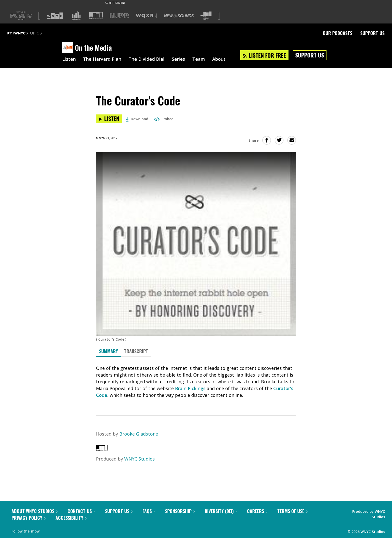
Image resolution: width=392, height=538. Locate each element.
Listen (69, 59)
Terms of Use (292, 511)
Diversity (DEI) (221, 511)
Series (178, 59)
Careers (257, 511)
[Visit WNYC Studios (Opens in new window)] (96, 16)
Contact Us (81, 511)
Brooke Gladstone (139, 434)
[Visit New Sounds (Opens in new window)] (179, 16)
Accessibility (71, 518)
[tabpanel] (196, 382)
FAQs (149, 511)
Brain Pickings (190, 388)
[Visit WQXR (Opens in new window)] (146, 16)
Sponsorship (180, 511)
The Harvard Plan (102, 59)
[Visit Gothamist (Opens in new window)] (76, 16)
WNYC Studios (139, 459)
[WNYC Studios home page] (31, 33)
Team (199, 59)
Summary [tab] (108, 351)
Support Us (372, 33)
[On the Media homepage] (69, 48)
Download (137, 119)
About (219, 59)
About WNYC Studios (34, 511)
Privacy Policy (28, 518)
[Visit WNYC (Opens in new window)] (55, 16)
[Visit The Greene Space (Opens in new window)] (206, 16)
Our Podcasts (337, 33)
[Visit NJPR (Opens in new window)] (119, 16)
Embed (164, 119)
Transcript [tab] (136, 351)
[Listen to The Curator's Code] (109, 119)
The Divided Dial (146, 59)
